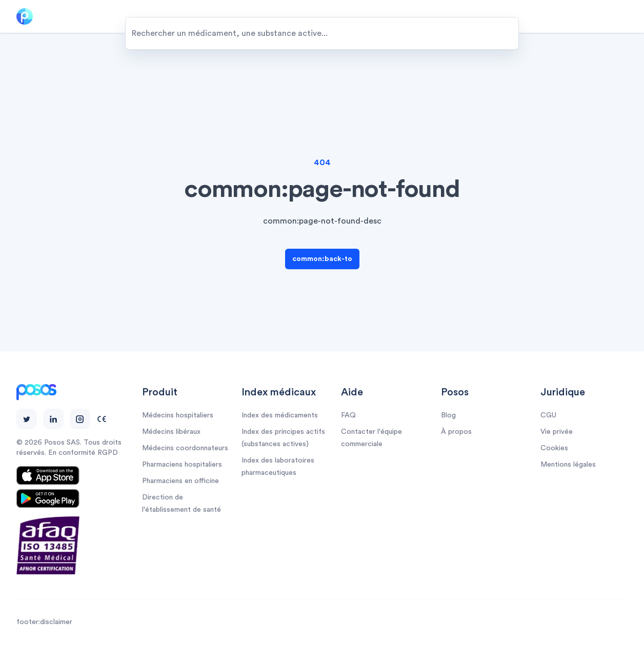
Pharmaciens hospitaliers (182, 465)
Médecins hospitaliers (178, 415)
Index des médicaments (280, 415)
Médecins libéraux (171, 432)
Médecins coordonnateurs (185, 448)
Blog (448, 415)
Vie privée (557, 432)
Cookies (554, 448)
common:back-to (322, 259)
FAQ (348, 415)
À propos (456, 432)
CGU (548, 415)
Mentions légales (568, 465)
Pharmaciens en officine (180, 481)
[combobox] (322, 33)
